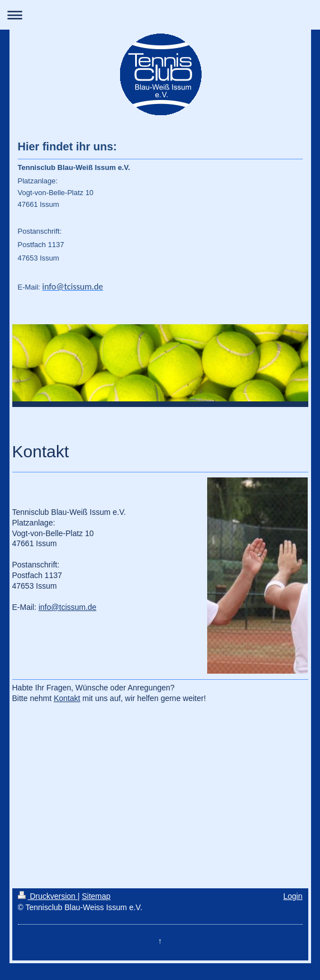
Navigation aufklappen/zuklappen (160, 15)
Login (293, 896)
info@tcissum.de (68, 607)
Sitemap (96, 896)
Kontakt (67, 698)
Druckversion (48, 896)
